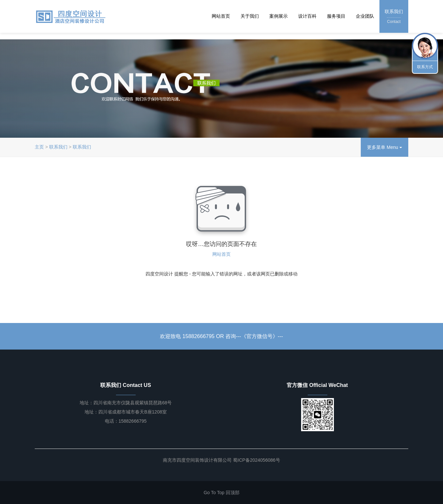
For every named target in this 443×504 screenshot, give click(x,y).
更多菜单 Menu (385, 147)
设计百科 (307, 16)
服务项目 (336, 16)
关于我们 (250, 16)
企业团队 (365, 16)
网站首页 (221, 16)
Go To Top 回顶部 (221, 493)
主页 (39, 147)
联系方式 (425, 67)
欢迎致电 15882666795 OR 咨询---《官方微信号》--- (221, 336)
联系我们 (394, 17)
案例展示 (279, 16)
